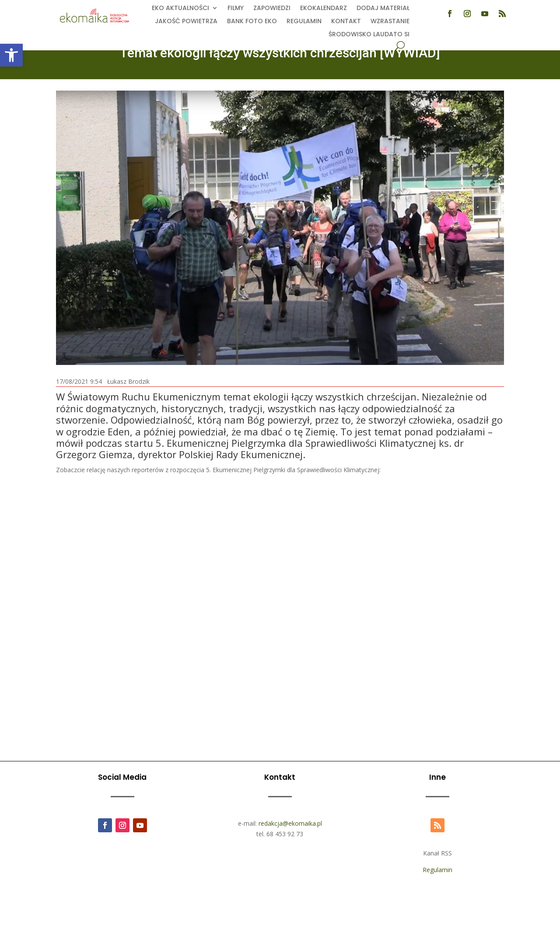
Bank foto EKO (252, 22)
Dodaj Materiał (383, 9)
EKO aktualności (180, 9)
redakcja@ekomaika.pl (290, 823)
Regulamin (304, 22)
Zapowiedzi (272, 9)
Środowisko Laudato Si (369, 35)
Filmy (236, 9)
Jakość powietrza (186, 22)
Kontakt (346, 22)
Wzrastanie (390, 22)
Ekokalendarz (324, 9)
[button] (11, 55)
